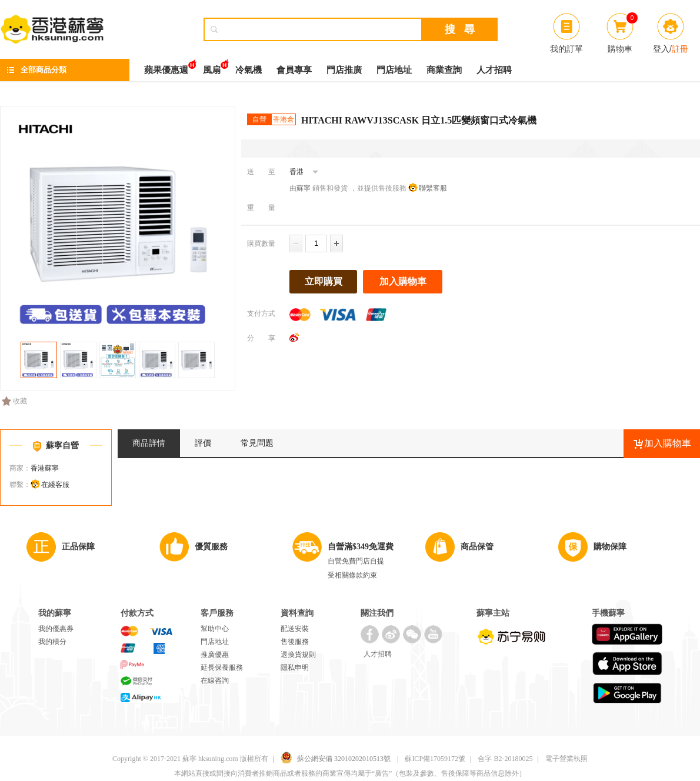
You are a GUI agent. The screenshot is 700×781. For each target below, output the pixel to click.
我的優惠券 (56, 629)
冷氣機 (249, 70)
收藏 (14, 401)
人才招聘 (494, 70)
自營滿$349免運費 (361, 547)
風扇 (212, 67)
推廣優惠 (215, 655)
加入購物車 (403, 281)
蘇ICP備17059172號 (435, 759)
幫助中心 (215, 629)
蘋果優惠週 (166, 67)
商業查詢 (444, 70)
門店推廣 (344, 70)
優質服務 (211, 547)
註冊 (680, 49)
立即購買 (324, 281)
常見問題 (257, 443)
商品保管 (477, 547)
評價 (203, 443)
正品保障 (78, 547)
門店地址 (394, 70)
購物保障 (610, 547)
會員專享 (294, 70)
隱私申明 (295, 667)
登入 (661, 49)
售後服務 (295, 642)
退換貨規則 (298, 655)
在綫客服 (55, 485)
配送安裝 (295, 629)
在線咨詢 (215, 680)
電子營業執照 (566, 759)
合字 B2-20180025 (505, 759)
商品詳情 (149, 443)
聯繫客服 (433, 188)
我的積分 (52, 642)
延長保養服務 (222, 667)
